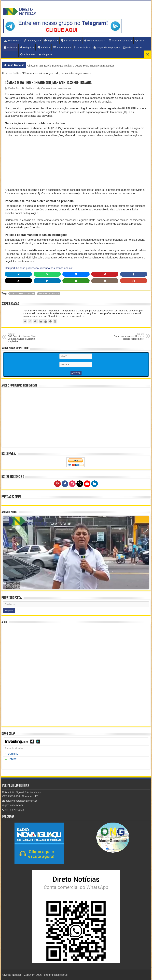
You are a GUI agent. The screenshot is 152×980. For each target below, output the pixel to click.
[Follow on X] (80, 484)
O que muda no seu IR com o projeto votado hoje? (127, 337)
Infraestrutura (70, 41)
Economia (11, 41)
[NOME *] (76, 356)
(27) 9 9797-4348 (13, 810)
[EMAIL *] (76, 365)
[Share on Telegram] (18, 274)
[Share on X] (18, 281)
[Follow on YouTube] (87, 484)
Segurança (61, 47)
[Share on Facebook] (134, 274)
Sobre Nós (28, 54)
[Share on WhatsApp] (47, 274)
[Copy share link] (105, 281)
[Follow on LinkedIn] (95, 484)
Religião (26, 47)
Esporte (50, 41)
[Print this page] (134, 281)
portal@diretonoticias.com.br (20, 801)
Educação (31, 41)
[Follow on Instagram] (72, 484)
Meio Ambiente (94, 41)
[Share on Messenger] (76, 274)
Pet (139, 41)
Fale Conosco (132, 47)
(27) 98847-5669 (13, 805)
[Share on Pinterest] (105, 274)
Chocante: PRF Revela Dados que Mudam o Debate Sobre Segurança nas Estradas (71, 66)
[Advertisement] (76, 164)
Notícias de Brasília (49, 294)
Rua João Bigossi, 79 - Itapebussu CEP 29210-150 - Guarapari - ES (22, 794)
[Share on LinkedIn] (47, 281)
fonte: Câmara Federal (22, 294)
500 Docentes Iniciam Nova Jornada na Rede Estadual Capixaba (25, 338)
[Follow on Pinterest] (57, 484)
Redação (13, 88)
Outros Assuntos (119, 41)
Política (10, 47)
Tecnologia (81, 47)
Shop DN (45, 54)
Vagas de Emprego (106, 47)
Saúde (43, 47)
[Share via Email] (76, 281)
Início (6, 73)
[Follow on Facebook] (65, 484)
